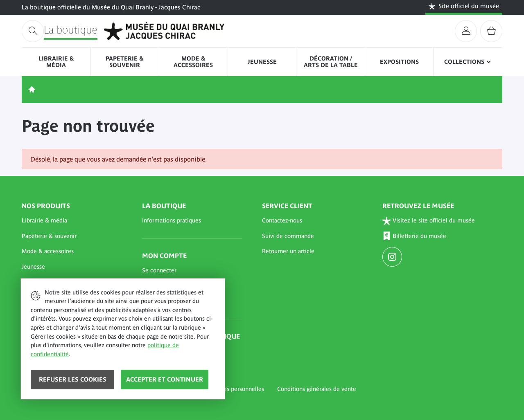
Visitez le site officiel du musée (429, 221)
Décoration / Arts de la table (331, 62)
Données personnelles (235, 389)
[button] (72, 221)
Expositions (399, 62)
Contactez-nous (282, 220)
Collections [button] (464, 62)
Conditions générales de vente (317, 389)
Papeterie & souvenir (125, 62)
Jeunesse (262, 62)
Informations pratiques (172, 220)
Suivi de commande (288, 236)
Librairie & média (56, 62)
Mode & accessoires (193, 62)
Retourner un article (288, 251)
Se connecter (159, 270)
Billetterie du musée (414, 236)
